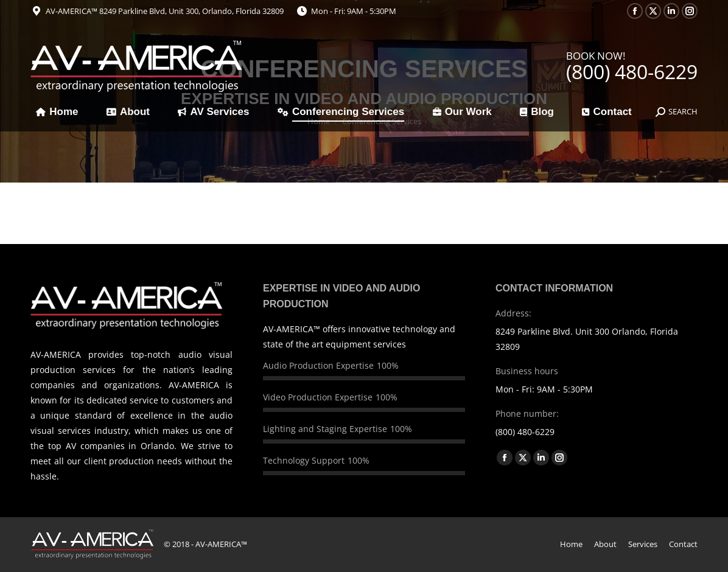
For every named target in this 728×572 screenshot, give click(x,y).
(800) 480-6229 (632, 71)
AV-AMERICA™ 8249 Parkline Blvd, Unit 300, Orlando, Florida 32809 (165, 11)
